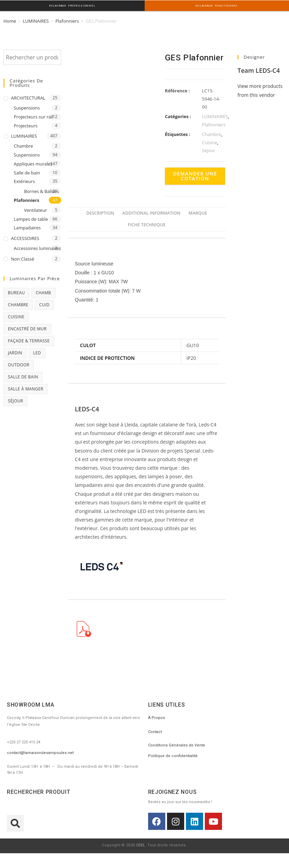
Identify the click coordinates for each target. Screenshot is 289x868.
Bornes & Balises (41, 191)
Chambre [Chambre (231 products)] (18, 304)
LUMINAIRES (36, 20)
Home (10, 20)
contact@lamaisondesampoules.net (40, 752)
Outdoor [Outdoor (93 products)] (19, 364)
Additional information (151, 212)
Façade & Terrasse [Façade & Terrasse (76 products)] (29, 340)
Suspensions (27, 107)
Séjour (209, 150)
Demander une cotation (195, 175)
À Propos (157, 717)
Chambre (23, 145)
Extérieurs (24, 181)
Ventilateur (36, 209)
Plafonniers (67, 20)
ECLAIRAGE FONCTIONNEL (217, 6)
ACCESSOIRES (25, 238)
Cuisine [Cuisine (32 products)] (16, 316)
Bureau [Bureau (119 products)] (16, 292)
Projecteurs (26, 125)
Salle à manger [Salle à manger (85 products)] (26, 388)
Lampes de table (31, 218)
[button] (15, 823)
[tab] (100, 213)
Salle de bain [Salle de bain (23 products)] (23, 376)
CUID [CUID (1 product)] (44, 304)
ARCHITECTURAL (28, 97)
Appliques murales (33, 163)
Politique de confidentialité (173, 755)
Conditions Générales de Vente (177, 745)
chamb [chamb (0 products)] (43, 292)
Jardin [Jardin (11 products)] (15, 352)
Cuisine (210, 142)
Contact (155, 731)
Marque (198, 212)
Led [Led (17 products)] (37, 352)
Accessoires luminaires (37, 248)
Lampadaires (27, 227)
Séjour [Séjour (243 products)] (15, 400)
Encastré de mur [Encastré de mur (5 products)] (27, 328)
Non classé (23, 258)
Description (100, 212)
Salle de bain (27, 172)
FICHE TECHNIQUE (147, 224)
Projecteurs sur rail (34, 116)
